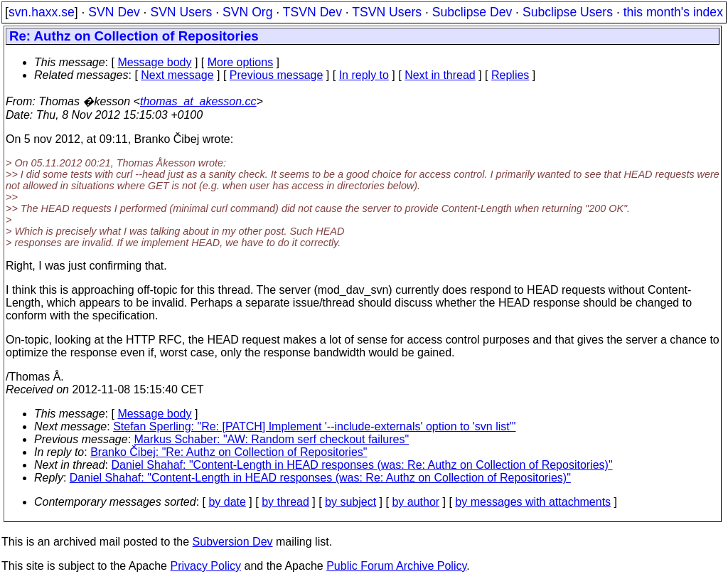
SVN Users (181, 12)
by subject (350, 502)
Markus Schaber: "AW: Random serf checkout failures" (272, 439)
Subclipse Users (568, 12)
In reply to (364, 75)
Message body (154, 62)
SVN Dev (114, 12)
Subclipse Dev (472, 12)
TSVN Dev (312, 12)
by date (227, 502)
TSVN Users (387, 12)
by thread (285, 502)
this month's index (673, 12)
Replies (510, 75)
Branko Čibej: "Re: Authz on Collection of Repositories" (229, 452)
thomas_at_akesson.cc (198, 101)
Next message (177, 75)
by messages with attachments (533, 502)
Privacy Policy (205, 566)
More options (241, 62)
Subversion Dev (233, 542)
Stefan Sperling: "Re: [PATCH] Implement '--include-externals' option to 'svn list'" (314, 426)
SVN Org (247, 12)
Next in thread (440, 75)
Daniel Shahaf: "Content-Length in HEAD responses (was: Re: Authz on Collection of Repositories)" (362, 465)
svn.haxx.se (42, 12)
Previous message (277, 75)
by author (416, 502)
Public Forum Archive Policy (396, 566)
